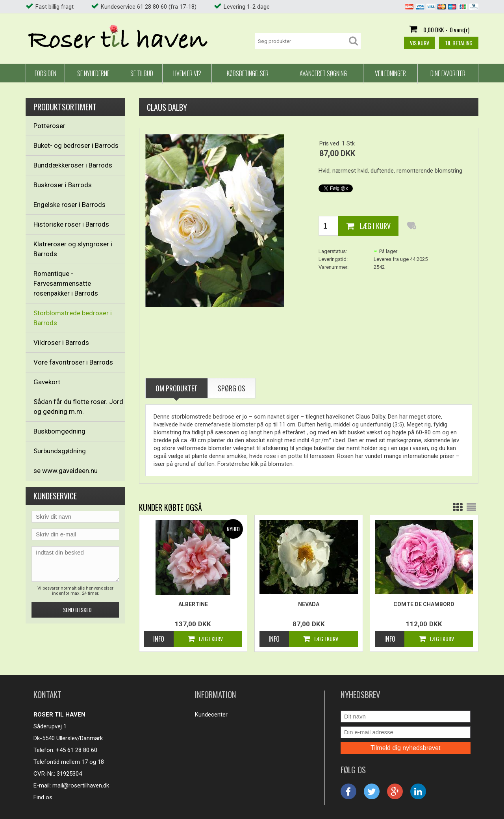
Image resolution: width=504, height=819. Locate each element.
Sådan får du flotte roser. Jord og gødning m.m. (78, 407)
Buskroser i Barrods (63, 185)
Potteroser (49, 126)
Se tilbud (142, 73)
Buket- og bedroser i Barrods (76, 145)
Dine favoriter (448, 73)
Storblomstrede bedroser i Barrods (73, 318)
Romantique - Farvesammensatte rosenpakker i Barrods (66, 283)
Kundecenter (211, 715)
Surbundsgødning (60, 451)
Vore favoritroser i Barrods (73, 362)
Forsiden (45, 73)
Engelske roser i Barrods (69, 205)
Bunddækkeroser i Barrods (73, 165)
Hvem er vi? (187, 73)
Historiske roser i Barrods (71, 224)
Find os (43, 797)
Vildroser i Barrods (61, 342)
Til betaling (459, 43)
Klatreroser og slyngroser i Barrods (73, 249)
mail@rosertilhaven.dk (81, 785)
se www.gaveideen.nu (66, 471)
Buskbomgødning (59, 431)
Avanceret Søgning (323, 73)
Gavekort (47, 382)
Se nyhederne (93, 73)
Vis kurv (420, 43)
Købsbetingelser (248, 73)
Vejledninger (390, 73)
